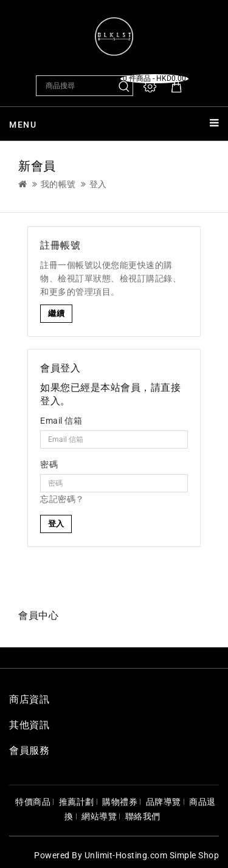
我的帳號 (58, 184)
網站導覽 (99, 816)
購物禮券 (120, 802)
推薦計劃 (77, 802)
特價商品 (33, 802)
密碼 (49, 464)
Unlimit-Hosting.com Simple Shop (152, 855)
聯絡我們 (143, 816)
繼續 (56, 313)
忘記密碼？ (62, 499)
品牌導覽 (164, 802)
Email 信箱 (61, 421)
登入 (98, 184)
